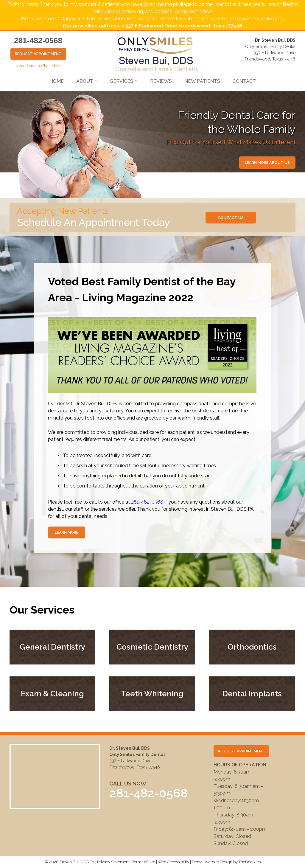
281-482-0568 (38, 41)
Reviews (161, 81)
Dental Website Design (212, 862)
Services (122, 81)
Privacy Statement (113, 862)
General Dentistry (52, 647)
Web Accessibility (173, 862)
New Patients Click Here (38, 66)
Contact (244, 81)
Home (57, 81)
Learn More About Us (267, 163)
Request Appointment (38, 54)
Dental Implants (252, 694)
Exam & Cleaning (52, 694)
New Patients (202, 81)
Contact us (231, 218)
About (85, 81)
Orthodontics (252, 647)
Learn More (67, 532)
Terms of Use (144, 862)
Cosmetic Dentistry (152, 647)
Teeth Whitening (152, 694)
